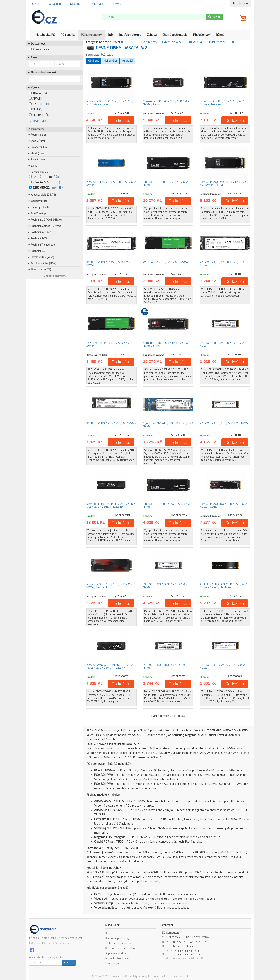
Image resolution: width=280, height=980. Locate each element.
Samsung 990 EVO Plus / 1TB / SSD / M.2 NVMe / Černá (110, 103)
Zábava (152, 35)
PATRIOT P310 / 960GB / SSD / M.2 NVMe (165, 586)
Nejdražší (127, 61)
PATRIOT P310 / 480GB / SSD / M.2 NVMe (165, 666)
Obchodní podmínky (117, 938)
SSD (134, 42)
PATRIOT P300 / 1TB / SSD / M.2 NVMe (224, 423)
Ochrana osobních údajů (120, 948)
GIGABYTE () (40, 115)
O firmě (109, 933)
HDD (124, 42)
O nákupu (56, 4)
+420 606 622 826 (176, 942)
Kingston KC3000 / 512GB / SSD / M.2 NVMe (167, 505)
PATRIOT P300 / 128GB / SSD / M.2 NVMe (222, 264)
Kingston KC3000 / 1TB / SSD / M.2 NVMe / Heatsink (222, 103)
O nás (37, 4)
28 (46, 104)
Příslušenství (202, 35)
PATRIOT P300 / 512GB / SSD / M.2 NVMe (108, 264)
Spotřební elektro (130, 35)
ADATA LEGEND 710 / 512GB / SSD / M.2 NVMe (111, 183)
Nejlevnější (110, 61)
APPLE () (37, 99)
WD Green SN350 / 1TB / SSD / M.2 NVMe (108, 344)
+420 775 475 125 (198, 942)
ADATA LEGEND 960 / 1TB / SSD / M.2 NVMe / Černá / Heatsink (223, 586)
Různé (220, 35)
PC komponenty (91, 35)
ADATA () (38, 93)
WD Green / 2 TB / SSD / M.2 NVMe (165, 262)
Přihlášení (240, 3)
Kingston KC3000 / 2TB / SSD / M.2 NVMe (165, 183)
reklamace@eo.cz (194, 946)
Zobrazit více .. (39, 121)
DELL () (36, 110)
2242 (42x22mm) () (45, 182)
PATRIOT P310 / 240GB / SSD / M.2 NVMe (222, 344)
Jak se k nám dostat (117, 958)
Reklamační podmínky (118, 943)
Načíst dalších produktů (168, 716)
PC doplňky (68, 35)
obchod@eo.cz (174, 946)
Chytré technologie (175, 35)
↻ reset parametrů (55, 276)
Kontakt (184, 976)
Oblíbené (94, 61)
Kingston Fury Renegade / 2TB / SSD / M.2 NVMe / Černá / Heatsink (111, 505)
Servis (118, 4)
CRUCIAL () (39, 104)
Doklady (77, 4)
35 (44, 93)
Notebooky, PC (45, 35)
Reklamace (98, 4)
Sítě (110, 35)
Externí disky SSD (173, 42)
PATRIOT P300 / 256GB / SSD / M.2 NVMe (222, 666)
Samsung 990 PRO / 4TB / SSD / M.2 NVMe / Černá (167, 344)
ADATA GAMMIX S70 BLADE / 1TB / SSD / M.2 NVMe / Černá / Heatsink (111, 666)
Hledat (214, 17)
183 (59, 188)
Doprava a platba (116, 953)
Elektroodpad (113, 963)
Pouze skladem (41, 49)
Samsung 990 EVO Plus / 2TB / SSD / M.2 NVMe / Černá (224, 183)
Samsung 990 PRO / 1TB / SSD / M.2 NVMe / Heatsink (109, 586)
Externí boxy (149, 42)
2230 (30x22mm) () (44, 177)
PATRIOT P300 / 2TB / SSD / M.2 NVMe (111, 423)
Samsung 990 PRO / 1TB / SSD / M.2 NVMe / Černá (166, 103)
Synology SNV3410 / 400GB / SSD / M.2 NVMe (168, 425)
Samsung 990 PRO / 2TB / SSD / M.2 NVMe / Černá (223, 505)
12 (48, 115)
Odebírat (69, 963)
